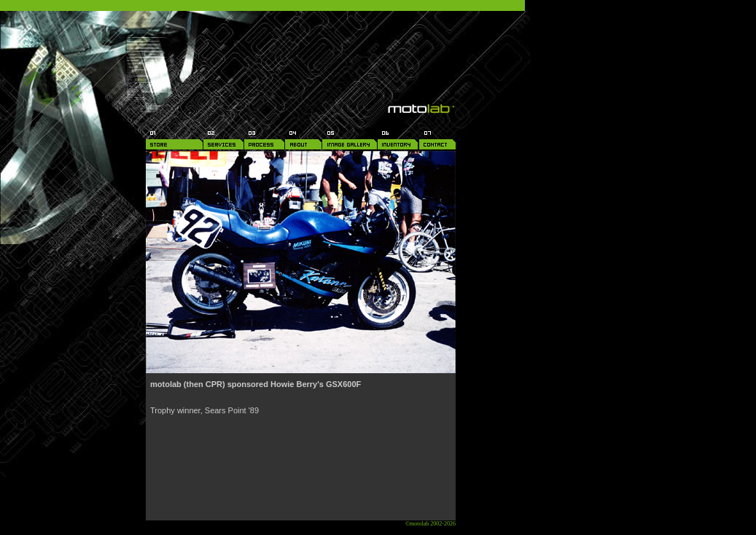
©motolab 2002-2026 (430, 524)
